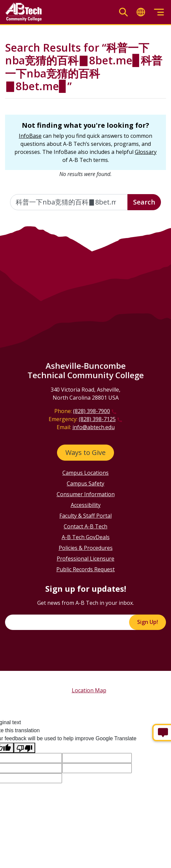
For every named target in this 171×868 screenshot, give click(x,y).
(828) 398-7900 (92, 411)
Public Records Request (85, 569)
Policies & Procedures (86, 548)
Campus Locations (85, 473)
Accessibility (86, 505)
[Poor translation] (24, 748)
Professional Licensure (85, 559)
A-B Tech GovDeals (86, 537)
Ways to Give (85, 452)
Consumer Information (86, 494)
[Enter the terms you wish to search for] (69, 202)
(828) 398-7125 (97, 419)
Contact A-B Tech (85, 526)
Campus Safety (85, 483)
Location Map (89, 690)
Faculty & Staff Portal (85, 516)
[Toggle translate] (141, 12)
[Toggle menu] (159, 12)
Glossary (146, 152)
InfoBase (30, 136)
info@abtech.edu (94, 427)
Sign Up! (148, 622)
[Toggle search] (123, 12)
